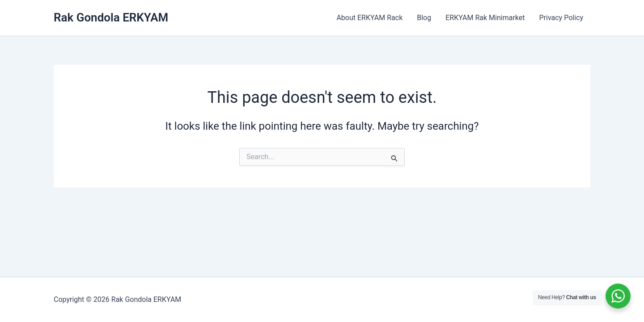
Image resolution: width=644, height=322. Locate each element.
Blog (424, 18)
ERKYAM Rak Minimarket (485, 18)
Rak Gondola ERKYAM (111, 17)
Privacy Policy (561, 18)
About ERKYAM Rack (369, 18)
